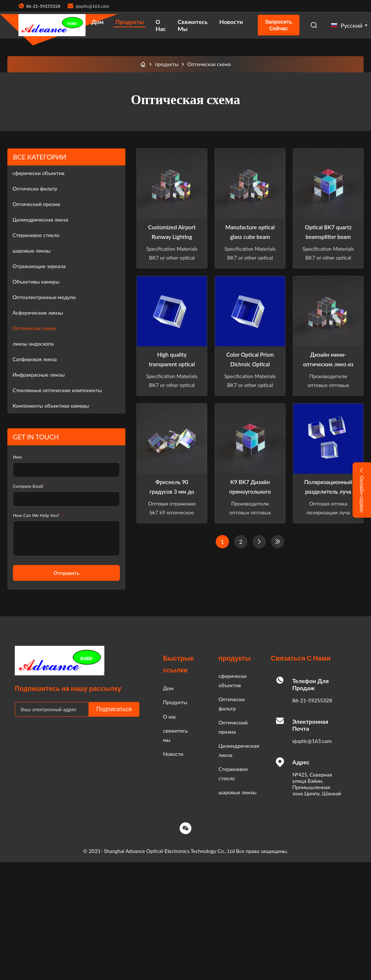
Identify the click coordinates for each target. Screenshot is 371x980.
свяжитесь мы (193, 25)
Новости (231, 22)
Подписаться (114, 709)
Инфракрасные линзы (39, 375)
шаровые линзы (32, 251)
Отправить (66, 573)
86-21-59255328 (312, 700)
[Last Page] (278, 542)
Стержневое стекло (36, 235)
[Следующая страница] (259, 542)
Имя (17, 457)
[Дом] (143, 64)
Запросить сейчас (279, 25)
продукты (167, 64)
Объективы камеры (36, 282)
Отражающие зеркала (39, 266)
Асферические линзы (38, 313)
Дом (98, 22)
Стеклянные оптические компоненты (57, 390)
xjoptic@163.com (92, 6)
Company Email (30, 486)
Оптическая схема (34, 328)
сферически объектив (39, 173)
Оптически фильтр (35, 189)
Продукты (130, 22)
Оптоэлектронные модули (44, 297)
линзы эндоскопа (33, 344)
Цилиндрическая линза (40, 220)
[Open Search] (314, 25)
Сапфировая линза (35, 359)
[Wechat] (185, 828)
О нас (161, 25)
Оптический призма (36, 204)
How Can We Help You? (38, 515)
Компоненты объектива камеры (51, 406)
